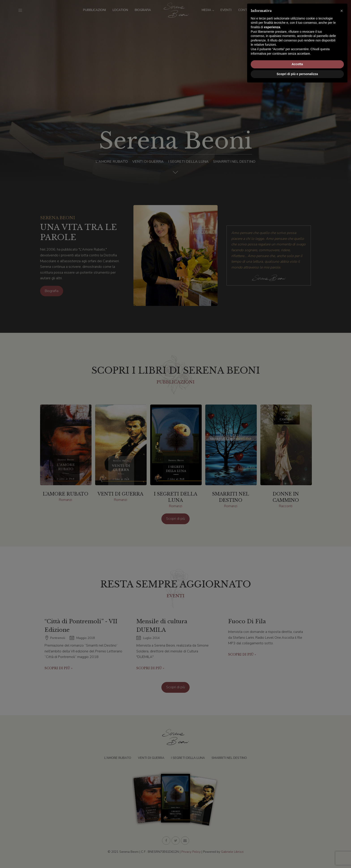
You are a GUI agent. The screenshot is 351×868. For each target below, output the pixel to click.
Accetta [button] (297, 846)
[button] (342, 793)
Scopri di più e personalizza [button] (297, 856)
